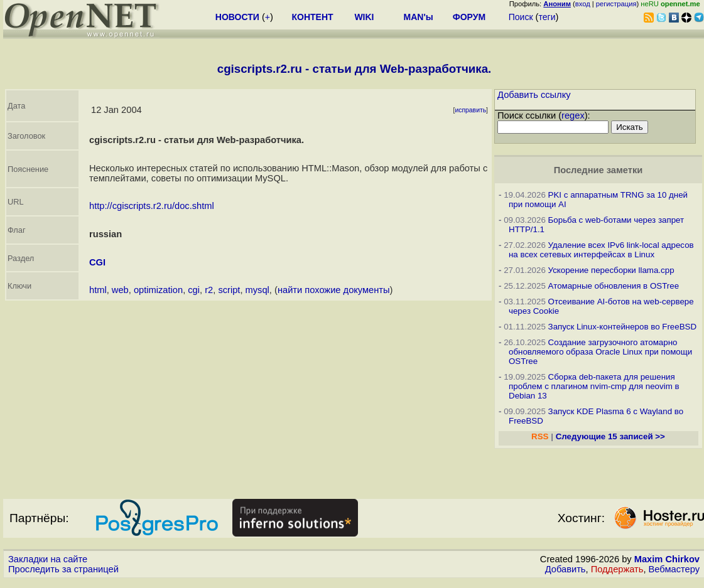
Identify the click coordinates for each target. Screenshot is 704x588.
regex (573, 115)
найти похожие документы (334, 290)
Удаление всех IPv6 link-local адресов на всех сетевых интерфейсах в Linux (601, 250)
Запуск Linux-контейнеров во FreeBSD (623, 327)
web (120, 290)
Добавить (566, 569)
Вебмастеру (674, 569)
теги (547, 17)
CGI (97, 262)
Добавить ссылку (534, 95)
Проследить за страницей (63, 569)
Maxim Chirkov (667, 559)
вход (583, 4)
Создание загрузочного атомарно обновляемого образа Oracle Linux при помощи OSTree (600, 352)
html (98, 290)
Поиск (521, 17)
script (229, 290)
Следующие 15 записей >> (610, 436)
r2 (209, 290)
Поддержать (617, 569)
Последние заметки (598, 170)
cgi (194, 290)
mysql (257, 290)
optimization (158, 290)
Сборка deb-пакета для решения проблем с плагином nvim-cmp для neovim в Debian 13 (594, 386)
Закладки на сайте (48, 559)
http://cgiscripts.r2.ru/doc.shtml (152, 206)
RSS (540, 436)
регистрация (616, 4)
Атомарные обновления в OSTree (614, 286)
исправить (470, 110)
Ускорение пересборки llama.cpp (611, 270)
